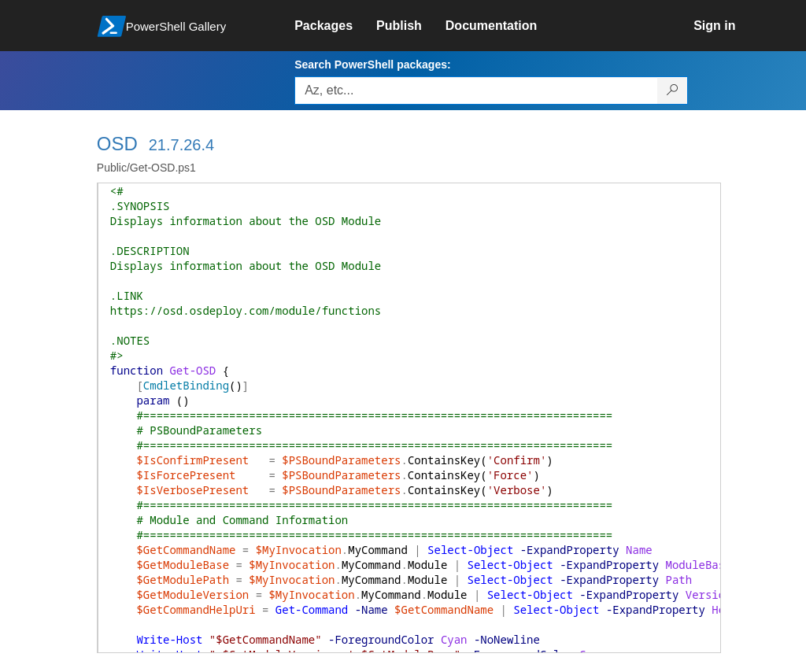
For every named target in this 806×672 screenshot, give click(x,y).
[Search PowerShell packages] (673, 90)
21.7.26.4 (181, 145)
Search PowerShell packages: (372, 65)
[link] (335, 26)
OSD (117, 144)
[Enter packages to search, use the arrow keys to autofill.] (476, 90)
